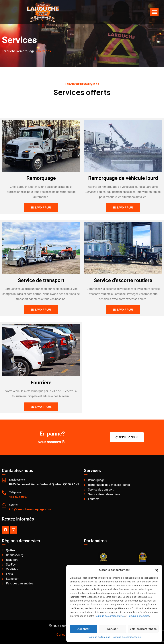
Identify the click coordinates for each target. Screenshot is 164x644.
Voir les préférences (143, 629)
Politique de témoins (138, 616)
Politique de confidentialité (109, 616)
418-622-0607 (18, 497)
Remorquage (41, 178)
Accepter (83, 629)
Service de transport (41, 280)
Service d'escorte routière (123, 280)
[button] (157, 570)
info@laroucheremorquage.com (30, 509)
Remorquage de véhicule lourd (123, 178)
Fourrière (41, 382)
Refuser (112, 629)
